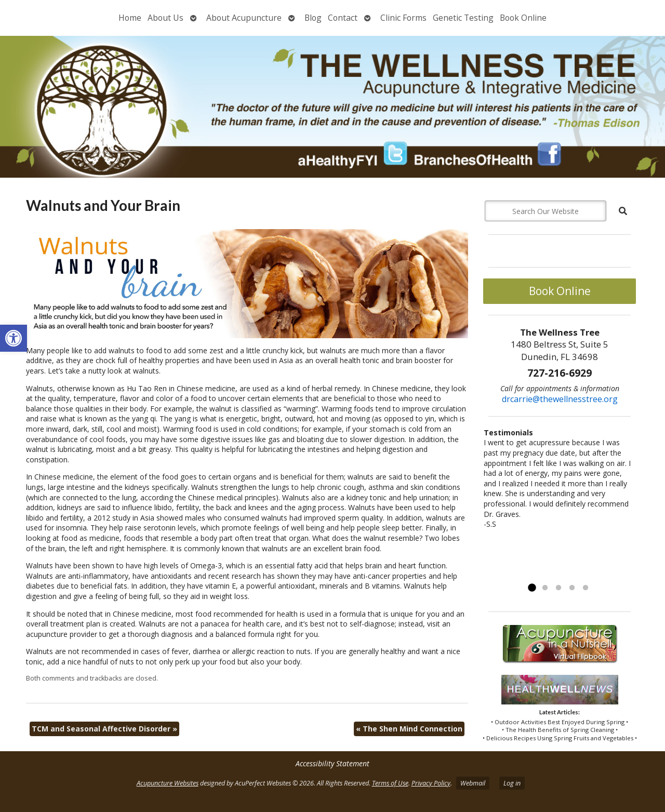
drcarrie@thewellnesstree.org (560, 399)
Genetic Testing (463, 18)
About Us (165, 18)
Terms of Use (390, 783)
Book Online (523, 18)
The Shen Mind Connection (409, 729)
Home (130, 18)
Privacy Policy (431, 783)
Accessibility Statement (332, 763)
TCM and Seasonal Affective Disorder (104, 729)
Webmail (473, 783)
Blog (313, 18)
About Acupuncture (244, 18)
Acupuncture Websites (168, 783)
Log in (512, 783)
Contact (343, 18)
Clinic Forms (403, 18)
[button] (14, 338)
